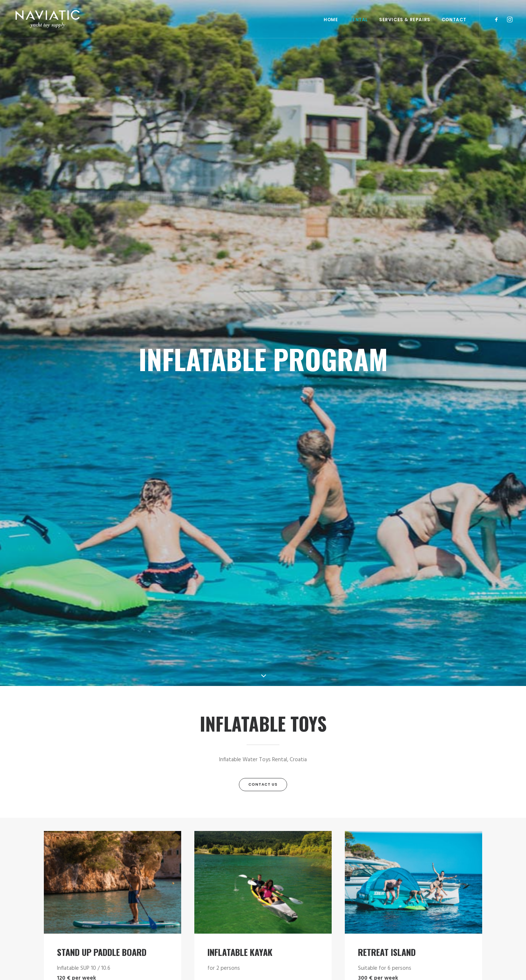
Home (331, 20)
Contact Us (263, 784)
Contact (454, 20)
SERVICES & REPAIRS (405, 20)
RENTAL (359, 20)
